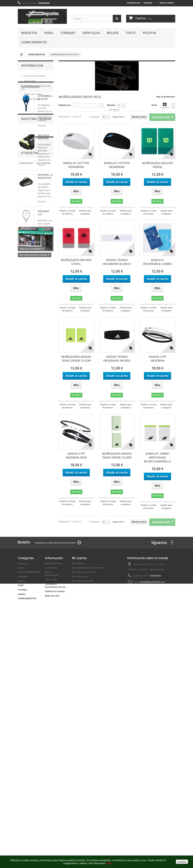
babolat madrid (27, 348)
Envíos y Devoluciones (35, 74)
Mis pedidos (78, 563)
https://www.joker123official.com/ (61, 624)
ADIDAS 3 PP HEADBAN (157, 359)
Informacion (32, 66)
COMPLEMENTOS (34, 42)
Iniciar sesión (167, 3)
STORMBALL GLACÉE (45, 121)
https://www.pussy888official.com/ (28, 624)
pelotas (149, 33)
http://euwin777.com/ (113, 624)
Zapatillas (91, 33)
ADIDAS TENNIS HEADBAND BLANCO (117, 262)
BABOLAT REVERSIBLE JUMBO (157, 262)
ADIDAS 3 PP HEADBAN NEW (76, 456)
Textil (131, 33)
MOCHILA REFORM (43, 160)
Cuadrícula (165, 105)
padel (49, 33)
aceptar (182, 862)
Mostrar (111, 105)
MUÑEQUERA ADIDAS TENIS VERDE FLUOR (76, 359)
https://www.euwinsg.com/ (90, 624)
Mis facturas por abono (84, 572)
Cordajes (68, 33)
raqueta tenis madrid (30, 378)
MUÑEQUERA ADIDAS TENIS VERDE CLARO (117, 456)
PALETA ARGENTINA (29, 572)
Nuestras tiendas (32, 98)
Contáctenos (134, 3)
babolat (43, 348)
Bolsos (113, 33)
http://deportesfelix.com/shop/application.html (171, 624)
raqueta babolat (28, 363)
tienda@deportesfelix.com (152, 582)
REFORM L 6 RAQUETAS (45, 200)
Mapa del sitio (52, 596)
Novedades (30, 110)
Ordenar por (65, 105)
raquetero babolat (29, 368)
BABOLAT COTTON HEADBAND (76, 165)
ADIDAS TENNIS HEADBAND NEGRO (117, 359)
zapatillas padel (27, 358)
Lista (173, 105)
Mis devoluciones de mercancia (88, 568)
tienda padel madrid (30, 373)
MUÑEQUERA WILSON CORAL (76, 262)
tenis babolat (43, 343)
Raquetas (29, 33)
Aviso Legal (29, 80)
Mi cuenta (79, 558)
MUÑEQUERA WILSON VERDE (157, 165)
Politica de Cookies (33, 93)
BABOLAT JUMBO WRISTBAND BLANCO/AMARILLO (157, 458)
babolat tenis (26, 343)
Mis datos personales (83, 581)
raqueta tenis (26, 353)
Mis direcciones (80, 577)
